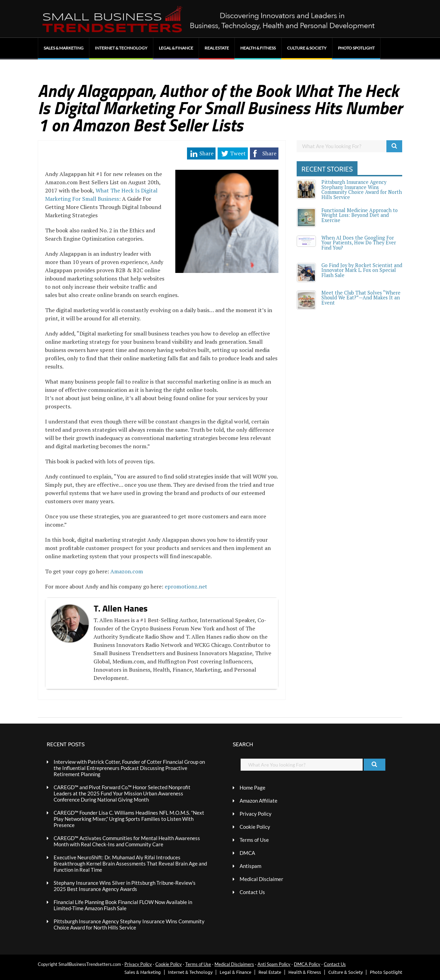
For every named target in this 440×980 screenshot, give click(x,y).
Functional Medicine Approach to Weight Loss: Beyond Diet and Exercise (360, 215)
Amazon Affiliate (258, 801)
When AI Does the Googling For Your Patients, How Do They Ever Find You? (359, 243)
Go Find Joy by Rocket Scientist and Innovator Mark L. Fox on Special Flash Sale (362, 270)
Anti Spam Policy (274, 964)
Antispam (250, 866)
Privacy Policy (256, 814)
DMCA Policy (307, 964)
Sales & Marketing (64, 48)
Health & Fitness (258, 48)
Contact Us (252, 892)
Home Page (252, 788)
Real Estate (217, 48)
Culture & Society (307, 48)
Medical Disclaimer (261, 879)
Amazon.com (127, 571)
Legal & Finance (176, 48)
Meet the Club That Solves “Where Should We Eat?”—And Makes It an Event (361, 298)
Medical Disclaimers (234, 964)
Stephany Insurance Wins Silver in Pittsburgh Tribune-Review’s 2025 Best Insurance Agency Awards (125, 886)
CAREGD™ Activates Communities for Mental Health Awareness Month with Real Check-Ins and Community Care (127, 841)
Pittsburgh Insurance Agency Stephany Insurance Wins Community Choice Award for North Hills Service (362, 189)
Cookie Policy (255, 827)
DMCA (247, 853)
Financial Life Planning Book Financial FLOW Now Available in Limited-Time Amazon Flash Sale (123, 905)
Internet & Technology (121, 48)
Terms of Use (254, 840)
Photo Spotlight (356, 48)
